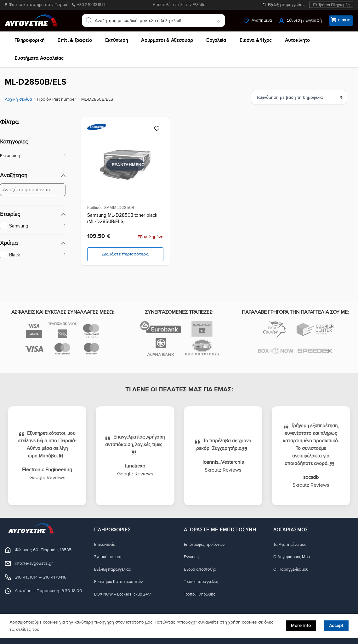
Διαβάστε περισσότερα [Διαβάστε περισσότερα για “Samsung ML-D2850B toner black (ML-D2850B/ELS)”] (125, 254)
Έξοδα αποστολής (202, 570)
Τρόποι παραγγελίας (204, 582)
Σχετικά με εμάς (110, 557)
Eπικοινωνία (106, 544)
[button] (300, 21)
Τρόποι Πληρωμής (334, 5)
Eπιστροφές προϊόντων (207, 544)
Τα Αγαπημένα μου (292, 544)
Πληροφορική (29, 40)
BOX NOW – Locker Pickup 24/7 (126, 595)
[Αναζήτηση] (89, 20)
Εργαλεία (216, 40)
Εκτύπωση (116, 40)
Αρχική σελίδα (18, 99)
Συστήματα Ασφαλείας (39, 58)
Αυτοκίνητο (298, 40)
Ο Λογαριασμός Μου (294, 557)
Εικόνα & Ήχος (256, 40)
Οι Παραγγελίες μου (293, 570)
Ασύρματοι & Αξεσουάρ (167, 40)
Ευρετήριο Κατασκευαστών (122, 582)
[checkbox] (33, 226)
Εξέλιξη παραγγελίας (286, 5)
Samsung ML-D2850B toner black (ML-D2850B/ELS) (122, 218)
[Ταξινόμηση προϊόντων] (314, 97)
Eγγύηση (192, 557)
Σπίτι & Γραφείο (75, 40)
